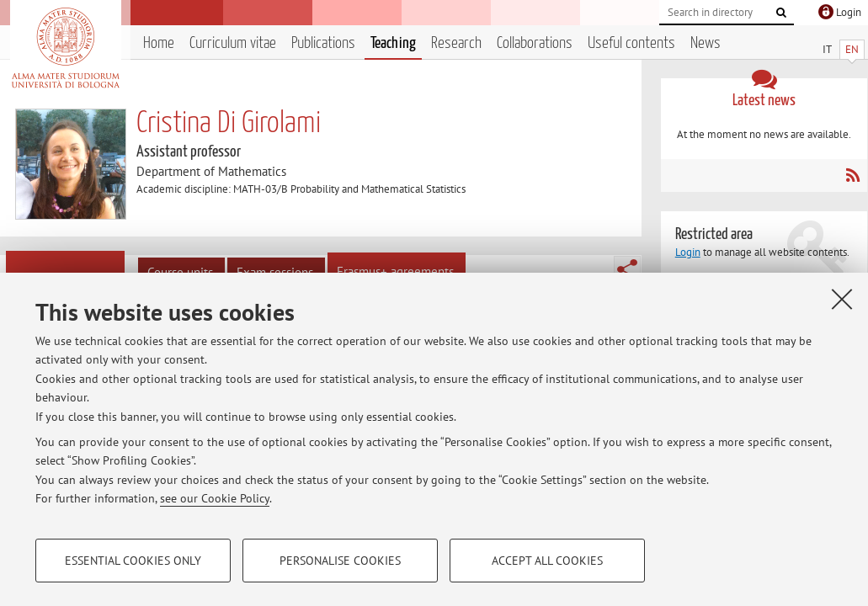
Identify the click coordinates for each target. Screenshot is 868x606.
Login (688, 252)
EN (852, 49)
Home (159, 43)
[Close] (842, 299)
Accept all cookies (547, 561)
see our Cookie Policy (215, 498)
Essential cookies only (133, 561)
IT (827, 49)
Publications (323, 43)
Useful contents (631, 43)
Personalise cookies (340, 561)
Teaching (393, 43)
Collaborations (535, 43)
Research (456, 43)
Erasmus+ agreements (395, 271)
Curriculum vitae (233, 43)
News (706, 43)
